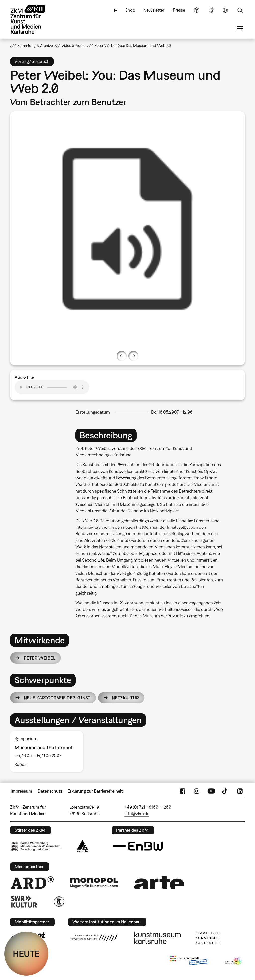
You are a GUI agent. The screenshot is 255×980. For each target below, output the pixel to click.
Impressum (21, 791)
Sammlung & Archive (35, 45)
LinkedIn (240, 791)
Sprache (225, 10)
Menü (240, 28)
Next (133, 356)
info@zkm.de (137, 813)
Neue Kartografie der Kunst (57, 698)
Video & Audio (73, 45)
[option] (128, 229)
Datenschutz (50, 791)
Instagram (197, 791)
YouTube (211, 791)
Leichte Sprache (197, 10)
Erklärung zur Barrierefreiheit (95, 791)
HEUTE (26, 954)
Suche (240, 10)
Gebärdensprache (211, 10)
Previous (122, 356)
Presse (179, 10)
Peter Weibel (40, 658)
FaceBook (183, 791)
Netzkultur (125, 698)
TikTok (225, 791)
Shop (130, 10)
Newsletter (154, 10)
